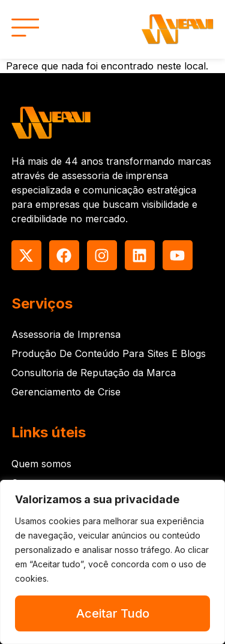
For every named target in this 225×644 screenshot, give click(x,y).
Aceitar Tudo (113, 613)
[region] (112, 562)
